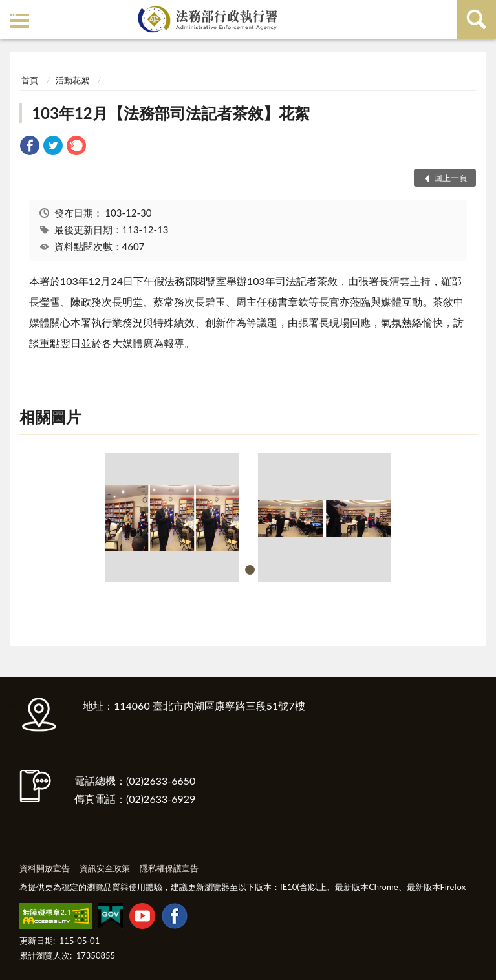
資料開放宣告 (45, 868)
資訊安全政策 (105, 868)
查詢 (477, 19)
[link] (30, 147)
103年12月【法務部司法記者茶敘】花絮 (171, 113)
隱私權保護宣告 (169, 868)
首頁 (30, 80)
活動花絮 (72, 80)
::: (12, 11)
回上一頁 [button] (451, 178)
